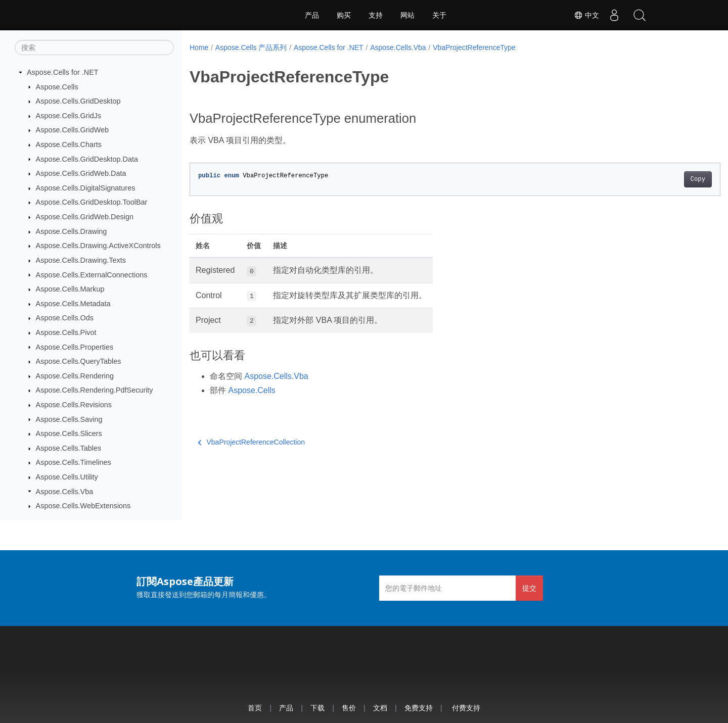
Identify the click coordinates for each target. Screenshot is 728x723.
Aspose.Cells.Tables (69, 448)
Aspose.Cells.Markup (70, 289)
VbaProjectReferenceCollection (251, 442)
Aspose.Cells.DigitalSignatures (86, 188)
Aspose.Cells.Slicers (69, 433)
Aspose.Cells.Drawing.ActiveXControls (98, 246)
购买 (344, 15)
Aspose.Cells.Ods (65, 318)
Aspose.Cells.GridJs (69, 116)
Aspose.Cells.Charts (69, 144)
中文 (586, 15)
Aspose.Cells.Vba (65, 492)
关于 (439, 15)
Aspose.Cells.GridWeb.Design (85, 217)
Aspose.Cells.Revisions (74, 405)
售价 (349, 708)
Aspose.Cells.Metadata (73, 304)
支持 (376, 15)
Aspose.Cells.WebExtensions (83, 506)
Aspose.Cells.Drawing (72, 231)
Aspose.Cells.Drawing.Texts (81, 260)
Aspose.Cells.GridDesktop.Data (87, 159)
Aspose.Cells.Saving (69, 419)
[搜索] (94, 47)
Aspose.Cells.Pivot (66, 332)
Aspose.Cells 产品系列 (251, 47)
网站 (407, 15)
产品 (312, 15)
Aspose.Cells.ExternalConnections (92, 275)
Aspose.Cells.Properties (75, 347)
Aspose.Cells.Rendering (75, 376)
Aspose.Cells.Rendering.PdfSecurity (95, 390)
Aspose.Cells (57, 87)
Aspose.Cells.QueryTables (79, 361)
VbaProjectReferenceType (474, 47)
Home (199, 47)
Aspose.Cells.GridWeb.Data (81, 173)
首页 (255, 708)
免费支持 (419, 708)
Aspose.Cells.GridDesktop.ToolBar (92, 202)
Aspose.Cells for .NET (63, 72)
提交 (529, 588)
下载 (317, 708)
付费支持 (466, 708)
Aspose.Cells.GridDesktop (78, 101)
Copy (661, 179)
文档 (380, 708)
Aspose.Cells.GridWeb (73, 130)
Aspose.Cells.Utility (67, 477)
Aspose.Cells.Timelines (74, 462)
